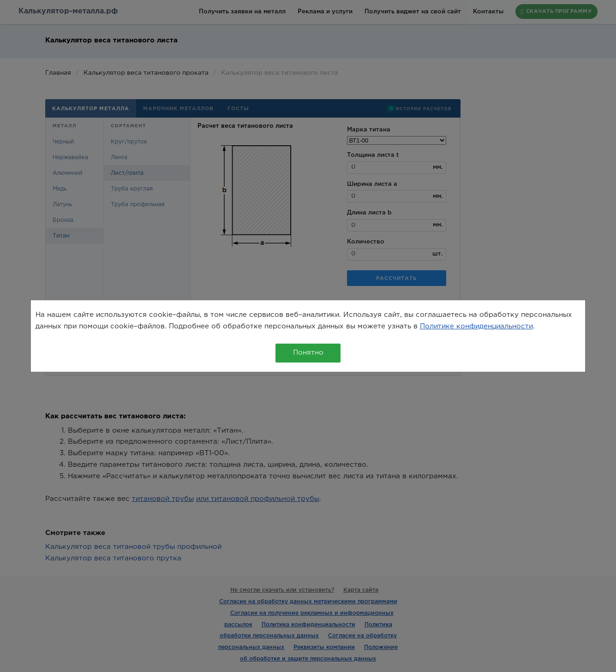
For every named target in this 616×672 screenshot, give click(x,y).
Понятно (308, 353)
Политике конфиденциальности (476, 326)
